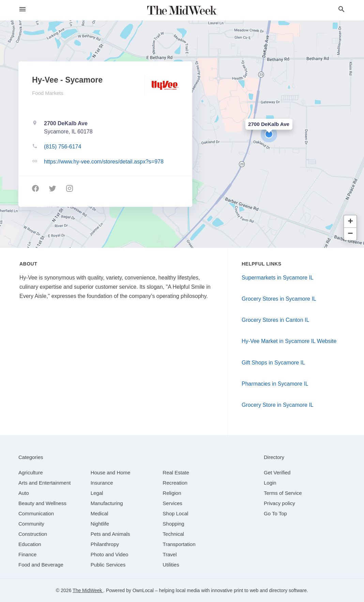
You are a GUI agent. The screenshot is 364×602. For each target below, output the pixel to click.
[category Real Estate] (176, 472)
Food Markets (48, 93)
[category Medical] (100, 513)
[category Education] (30, 544)
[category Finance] (27, 554)
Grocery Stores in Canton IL (275, 320)
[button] (269, 134)
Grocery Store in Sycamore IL (278, 405)
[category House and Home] (111, 472)
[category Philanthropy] (105, 544)
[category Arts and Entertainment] (44, 483)
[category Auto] (24, 493)
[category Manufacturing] (107, 503)
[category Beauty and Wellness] (42, 503)
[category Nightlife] (100, 524)
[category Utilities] (171, 565)
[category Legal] (97, 493)
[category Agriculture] (31, 472)
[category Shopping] (173, 524)
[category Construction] (33, 534)
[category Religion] (172, 493)
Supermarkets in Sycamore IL (278, 278)
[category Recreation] (175, 483)
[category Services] (172, 503)
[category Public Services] (108, 565)
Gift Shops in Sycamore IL (273, 363)
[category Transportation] (179, 544)
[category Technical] (173, 534)
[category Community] (31, 524)
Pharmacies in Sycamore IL (275, 384)
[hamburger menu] (22, 9)
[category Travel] (170, 554)
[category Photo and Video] (110, 554)
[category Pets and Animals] (110, 534)
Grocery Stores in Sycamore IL (279, 299)
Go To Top (275, 513)
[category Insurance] (102, 483)
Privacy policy (279, 503)
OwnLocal (143, 590)
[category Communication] (36, 513)
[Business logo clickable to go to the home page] (182, 10)
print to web (246, 590)
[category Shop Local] (175, 513)
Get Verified (277, 472)
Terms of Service (283, 493)
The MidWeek (88, 590)
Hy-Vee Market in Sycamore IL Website (289, 341)
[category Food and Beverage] (41, 565)
